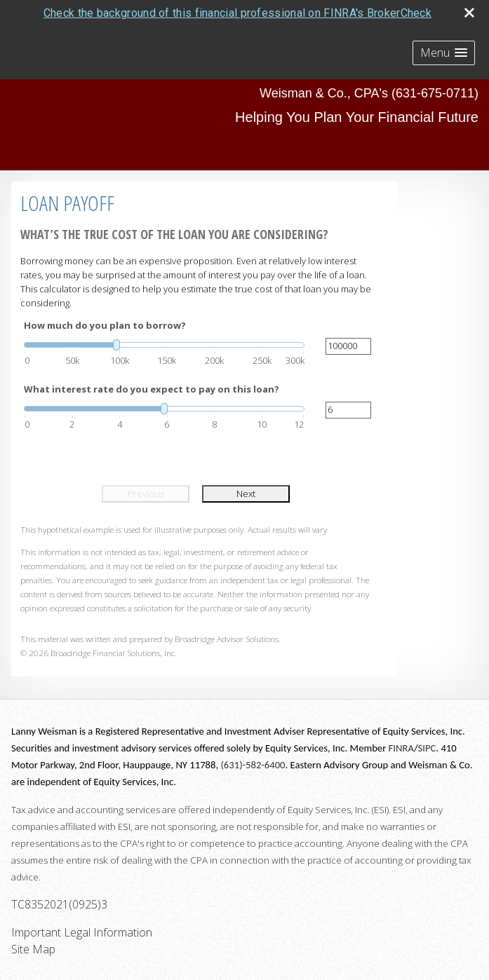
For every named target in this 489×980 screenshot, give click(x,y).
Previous (146, 494)
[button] (444, 53)
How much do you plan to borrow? (105, 325)
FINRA (401, 748)
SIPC (427, 748)
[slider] (164, 345)
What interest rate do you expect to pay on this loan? (152, 389)
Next (246, 494)
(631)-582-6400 (253, 765)
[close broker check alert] (469, 13)
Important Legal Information (82, 932)
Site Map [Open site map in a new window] (33, 949)
